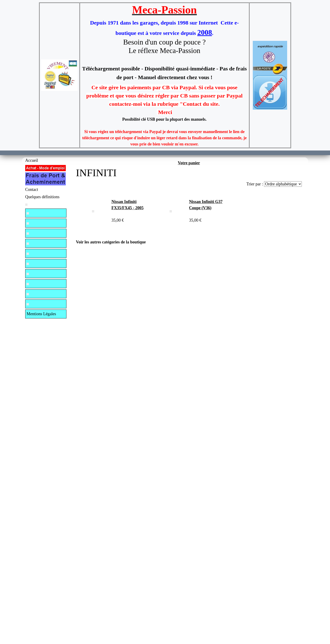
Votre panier (189, 163)
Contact (32, 190)
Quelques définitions (42, 197)
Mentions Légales (41, 314)
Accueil (32, 160)
